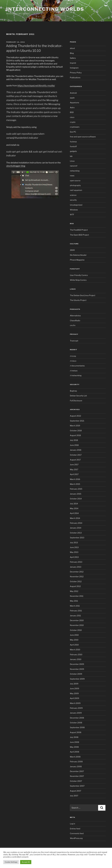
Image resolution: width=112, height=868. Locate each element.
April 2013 (74, 557)
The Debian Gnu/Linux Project (83, 295)
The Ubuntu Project (78, 300)
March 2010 (75, 650)
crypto (73, 122)
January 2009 (76, 713)
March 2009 (75, 703)
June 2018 (74, 445)
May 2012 (74, 591)
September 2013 (77, 538)
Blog (72, 53)
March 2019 (75, 426)
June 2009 (74, 689)
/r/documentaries (77, 366)
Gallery (73, 58)
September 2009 (77, 679)
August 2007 (75, 791)
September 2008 (77, 727)
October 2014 (76, 499)
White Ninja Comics (78, 280)
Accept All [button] (26, 862)
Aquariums (75, 103)
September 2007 (77, 786)
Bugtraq (73, 391)
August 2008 (76, 732)
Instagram (74, 68)
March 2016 (75, 479)
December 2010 (77, 620)
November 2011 (77, 596)
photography (75, 185)
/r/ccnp (73, 356)
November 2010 (77, 625)
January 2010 (76, 659)
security (73, 200)
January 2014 (76, 528)
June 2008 (74, 742)
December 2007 (77, 771)
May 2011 (74, 601)
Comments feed (77, 833)
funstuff (73, 146)
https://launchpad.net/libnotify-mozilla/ (36, 86)
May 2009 (74, 693)
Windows (74, 210)
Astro (72, 107)
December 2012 (77, 572)
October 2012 (76, 581)
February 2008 (76, 762)
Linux (72, 161)
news (72, 176)
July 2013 (74, 543)
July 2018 (74, 440)
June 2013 (74, 547)
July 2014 (74, 504)
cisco (72, 117)
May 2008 (74, 747)
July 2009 (74, 684)
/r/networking (76, 375)
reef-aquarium (76, 190)
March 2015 (75, 484)
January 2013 (76, 567)
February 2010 (76, 655)
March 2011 (75, 606)
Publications (75, 78)
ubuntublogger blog (16, 166)
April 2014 (74, 513)
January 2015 (76, 494)
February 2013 (76, 562)
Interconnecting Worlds (45, 9)
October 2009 (76, 674)
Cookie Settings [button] (11, 862)
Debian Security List (78, 396)
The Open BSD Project (79, 235)
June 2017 (74, 465)
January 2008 (76, 766)
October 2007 (76, 781)
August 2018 (75, 435)
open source (75, 181)
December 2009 (77, 664)
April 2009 (74, 698)
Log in (72, 824)
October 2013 (76, 533)
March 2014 (75, 518)
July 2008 (74, 737)
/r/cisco (73, 361)
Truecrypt (74, 341)
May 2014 (74, 508)
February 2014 (76, 523)
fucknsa (73, 142)
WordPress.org (76, 838)
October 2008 (76, 723)
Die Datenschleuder (78, 255)
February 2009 (76, 708)
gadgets (73, 151)
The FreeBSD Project (79, 230)
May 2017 (74, 469)
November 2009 (77, 669)
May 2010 (74, 640)
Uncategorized (76, 205)
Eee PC (73, 132)
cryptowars (75, 127)
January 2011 (75, 616)
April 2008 (75, 752)
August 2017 (75, 460)
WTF (72, 215)
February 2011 (76, 611)
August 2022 (75, 416)
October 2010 (76, 630)
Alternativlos (75, 316)
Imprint (73, 63)
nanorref (74, 166)
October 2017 (76, 455)
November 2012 (77, 577)
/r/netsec (74, 371)
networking (75, 171)
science (73, 195)
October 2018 (76, 431)
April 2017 (74, 474)
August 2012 (75, 586)
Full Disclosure (76, 401)
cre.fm (73, 325)
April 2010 (74, 645)
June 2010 (74, 635)
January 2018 (76, 450)
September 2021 (77, 421)
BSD (72, 112)
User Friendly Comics (79, 275)
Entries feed (75, 829)
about (72, 48)
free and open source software (83, 137)
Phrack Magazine (77, 260)
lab (71, 156)
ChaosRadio (75, 321)
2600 (72, 250)
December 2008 (77, 718)
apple (72, 98)
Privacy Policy (76, 73)
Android (73, 93)
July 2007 (74, 796)
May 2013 (74, 552)
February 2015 (76, 489)
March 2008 (75, 757)
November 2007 (77, 776)
